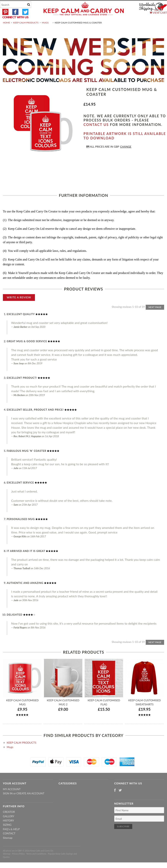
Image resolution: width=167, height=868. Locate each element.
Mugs (45, 32)
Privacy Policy (18, 863)
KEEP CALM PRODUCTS (26, 32)
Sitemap (8, 847)
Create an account (30, 803)
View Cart (158, 13)
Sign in (8, 803)
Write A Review (19, 306)
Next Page (155, 316)
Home (6, 32)
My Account (12, 798)
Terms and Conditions (36, 863)
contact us (96, 134)
